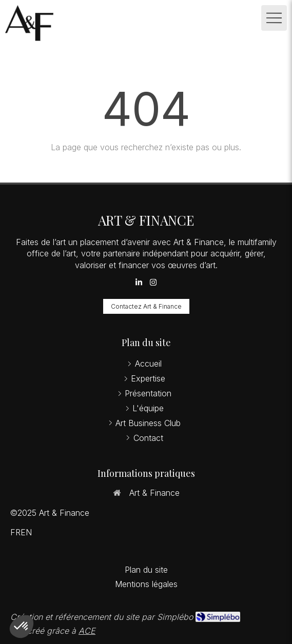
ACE (87, 631)
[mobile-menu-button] (274, 18)
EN (26, 532)
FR (15, 532)
